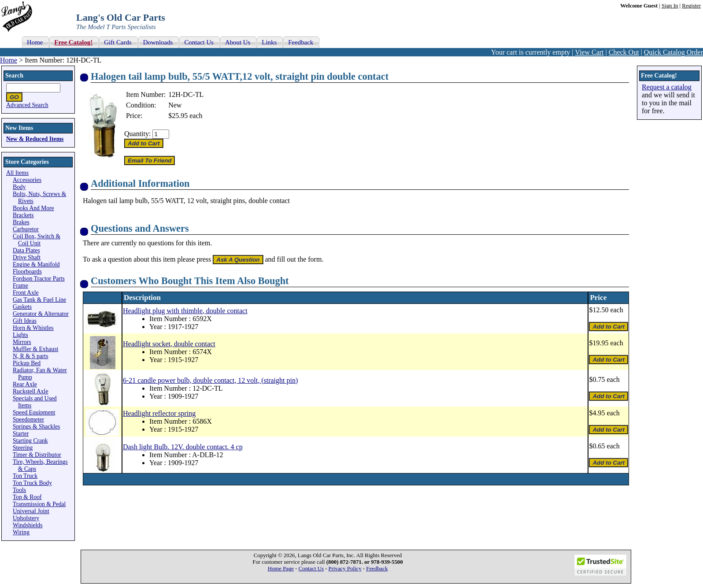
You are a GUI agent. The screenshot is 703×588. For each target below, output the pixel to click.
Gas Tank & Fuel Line (39, 300)
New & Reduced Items (35, 139)
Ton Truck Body (32, 483)
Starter (21, 434)
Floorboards (27, 272)
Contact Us (311, 569)
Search (14, 76)
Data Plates (26, 250)
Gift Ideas (25, 321)
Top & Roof (27, 497)
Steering (23, 448)
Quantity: (137, 134)
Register (691, 6)
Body (19, 187)
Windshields (28, 525)
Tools (19, 490)
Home (9, 60)
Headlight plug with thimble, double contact (185, 311)
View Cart (589, 52)
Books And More (33, 208)
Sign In (670, 6)
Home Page (281, 569)
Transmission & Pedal (39, 504)
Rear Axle (25, 384)
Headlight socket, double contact (169, 344)
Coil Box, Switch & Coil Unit (37, 240)
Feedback (377, 569)
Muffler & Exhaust (35, 349)
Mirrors (22, 342)
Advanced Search (27, 105)
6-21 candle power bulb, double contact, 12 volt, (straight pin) (210, 380)
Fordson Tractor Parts (39, 279)
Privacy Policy (345, 569)
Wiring (21, 532)
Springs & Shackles (36, 427)
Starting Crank (30, 441)
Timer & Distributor (37, 455)
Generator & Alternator (41, 314)
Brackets (23, 215)
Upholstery (26, 518)
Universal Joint (31, 511)
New (175, 105)
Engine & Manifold (36, 264)
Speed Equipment (34, 412)
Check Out (624, 52)
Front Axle (26, 293)
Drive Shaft (27, 257)
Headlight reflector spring (159, 413)
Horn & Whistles (33, 328)
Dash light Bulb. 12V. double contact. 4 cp (183, 447)
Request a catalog (667, 87)
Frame (20, 286)
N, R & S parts (30, 356)
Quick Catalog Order (673, 52)
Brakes (21, 222)
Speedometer (28, 420)
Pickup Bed (27, 363)
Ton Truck (25, 476)
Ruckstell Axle (30, 391)
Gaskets (22, 307)
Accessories (27, 180)
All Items (17, 173)
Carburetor (26, 229)
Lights (20, 335)
